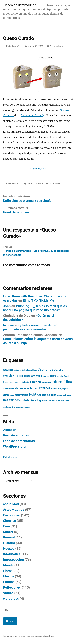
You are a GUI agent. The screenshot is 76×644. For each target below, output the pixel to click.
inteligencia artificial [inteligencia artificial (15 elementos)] (25, 388)
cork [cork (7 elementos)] (21, 376)
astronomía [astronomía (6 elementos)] (19, 370)
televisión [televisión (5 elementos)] (47, 401)
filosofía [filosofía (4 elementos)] (67, 376)
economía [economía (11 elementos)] (36, 376)
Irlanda (8, 565)
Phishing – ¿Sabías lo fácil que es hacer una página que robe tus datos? (35, 308)
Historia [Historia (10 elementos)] (25, 382)
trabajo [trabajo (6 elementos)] (55, 401)
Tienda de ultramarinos (20, 5)
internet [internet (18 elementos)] (44, 388)
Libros (8, 571)
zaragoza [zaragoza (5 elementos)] (27, 407)
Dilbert (8, 532)
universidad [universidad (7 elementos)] (64, 401)
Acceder (9, 430)
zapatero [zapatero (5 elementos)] (19, 407)
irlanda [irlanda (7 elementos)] (54, 389)
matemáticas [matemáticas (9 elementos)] (22, 395)
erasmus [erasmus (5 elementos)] (46, 376)
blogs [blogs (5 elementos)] (35, 370)
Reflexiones (12, 587)
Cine (6, 526)
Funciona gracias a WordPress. (40, 636)
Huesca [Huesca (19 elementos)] (35, 382)
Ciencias (9, 521)
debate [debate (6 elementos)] (27, 376)
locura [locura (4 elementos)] (12, 395)
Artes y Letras (14, 510)
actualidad (11, 504)
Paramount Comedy (33, 115)
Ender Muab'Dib (14, 46)
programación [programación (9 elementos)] (49, 395)
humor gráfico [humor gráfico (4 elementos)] (46, 383)
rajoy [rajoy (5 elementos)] (69, 395)
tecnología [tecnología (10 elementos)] (37, 400)
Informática (12, 554)
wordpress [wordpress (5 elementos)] (7, 407)
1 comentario (56, 46)
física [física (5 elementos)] (12, 383)
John (7, 306)
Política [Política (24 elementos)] (35, 394)
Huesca (9, 548)
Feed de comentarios (19, 441)
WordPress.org (14, 446)
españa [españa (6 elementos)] (53, 376)
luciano (9, 325)
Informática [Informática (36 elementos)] (62, 382)
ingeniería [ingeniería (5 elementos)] (7, 389)
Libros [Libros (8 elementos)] (6, 395)
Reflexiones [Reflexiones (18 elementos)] (11, 400)
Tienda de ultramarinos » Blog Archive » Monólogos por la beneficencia (36, 253)
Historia (9, 543)
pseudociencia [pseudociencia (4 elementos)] (62, 395)
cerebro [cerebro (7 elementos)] (60, 370)
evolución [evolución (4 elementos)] (60, 376)
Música (9, 576)
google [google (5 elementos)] (17, 383)
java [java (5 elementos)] (59, 389)
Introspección (13, 560)
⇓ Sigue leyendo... (38, 168)
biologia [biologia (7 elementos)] (28, 370)
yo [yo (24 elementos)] (14, 406)
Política (9, 582)
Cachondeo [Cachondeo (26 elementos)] (46, 369)
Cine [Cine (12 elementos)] (16, 376)
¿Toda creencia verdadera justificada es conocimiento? (31, 327)
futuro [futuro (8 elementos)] (6, 382)
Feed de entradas (16, 435)
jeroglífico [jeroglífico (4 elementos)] (65, 389)
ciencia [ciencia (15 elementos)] (8, 376)
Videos (8, 593)
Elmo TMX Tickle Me (39, 300)
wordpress (11, 598)
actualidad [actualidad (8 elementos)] (8, 370)
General (9, 537)
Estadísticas (10, 457)
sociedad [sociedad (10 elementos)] (25, 400)
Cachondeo (54, 183)
